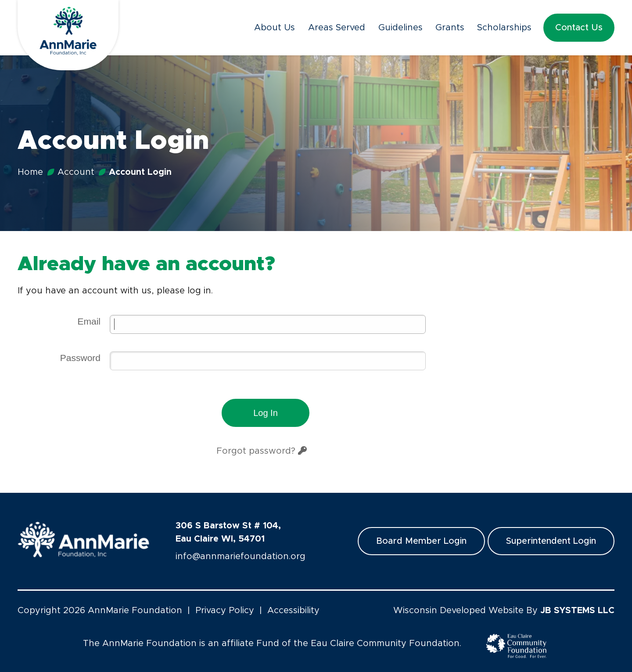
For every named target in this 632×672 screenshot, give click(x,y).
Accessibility (293, 611)
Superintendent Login (551, 541)
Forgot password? (262, 451)
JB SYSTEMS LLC (577, 611)
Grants (450, 28)
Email (89, 321)
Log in (266, 413)
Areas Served (337, 28)
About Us (275, 28)
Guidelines (400, 28)
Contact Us (579, 28)
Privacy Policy (225, 611)
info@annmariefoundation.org (241, 556)
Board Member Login (421, 541)
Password (80, 358)
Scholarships (504, 28)
